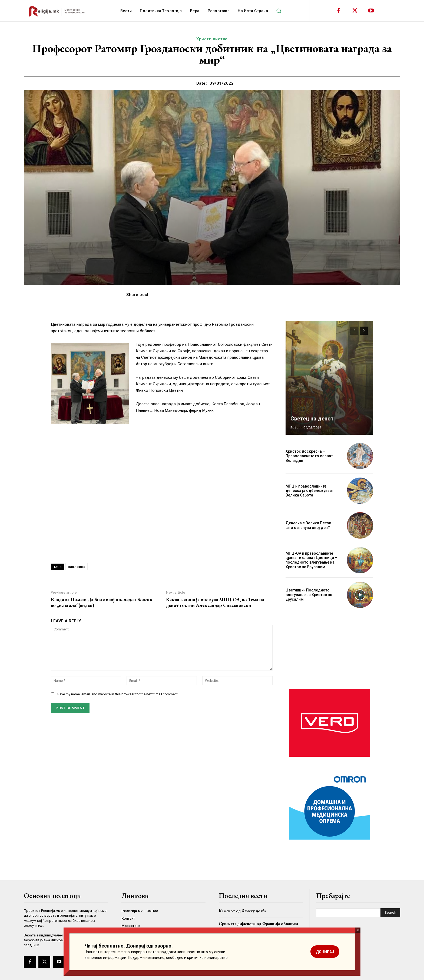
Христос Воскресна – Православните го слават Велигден (309, 456)
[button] (279, 11)
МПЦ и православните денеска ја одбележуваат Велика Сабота (310, 491)
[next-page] (364, 331)
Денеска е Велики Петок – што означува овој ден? (310, 525)
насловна (77, 567)
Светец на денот (312, 419)
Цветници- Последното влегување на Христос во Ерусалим (309, 595)
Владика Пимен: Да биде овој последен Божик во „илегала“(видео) (102, 602)
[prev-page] (354, 331)
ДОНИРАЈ (325, 952)
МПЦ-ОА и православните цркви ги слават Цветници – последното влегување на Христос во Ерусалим (311, 560)
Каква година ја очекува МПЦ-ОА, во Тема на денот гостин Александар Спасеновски (215, 602)
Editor (295, 428)
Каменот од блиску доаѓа (242, 911)
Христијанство (212, 39)
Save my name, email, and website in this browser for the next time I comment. (118, 694)
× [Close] (358, 930)
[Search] (390, 913)
